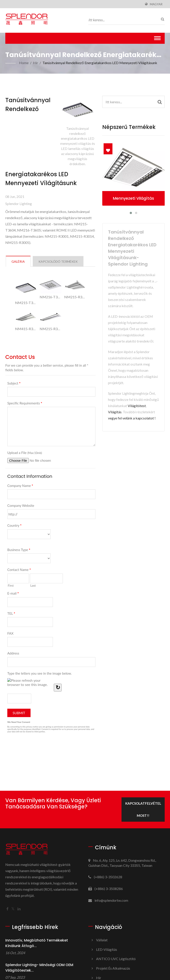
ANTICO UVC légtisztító (116, 959)
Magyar (156, 4)
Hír (36, 63)
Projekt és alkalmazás (113, 968)
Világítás (115, 412)
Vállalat (102, 940)
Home (24, 63)
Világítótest (137, 406)
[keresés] (161, 19)
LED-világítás (107, 949)
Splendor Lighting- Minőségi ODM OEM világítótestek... (39, 968)
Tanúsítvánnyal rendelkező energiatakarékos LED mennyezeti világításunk (100, 63)
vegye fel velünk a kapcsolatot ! (132, 418)
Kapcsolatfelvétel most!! (143, 809)
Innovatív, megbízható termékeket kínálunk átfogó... (37, 943)
